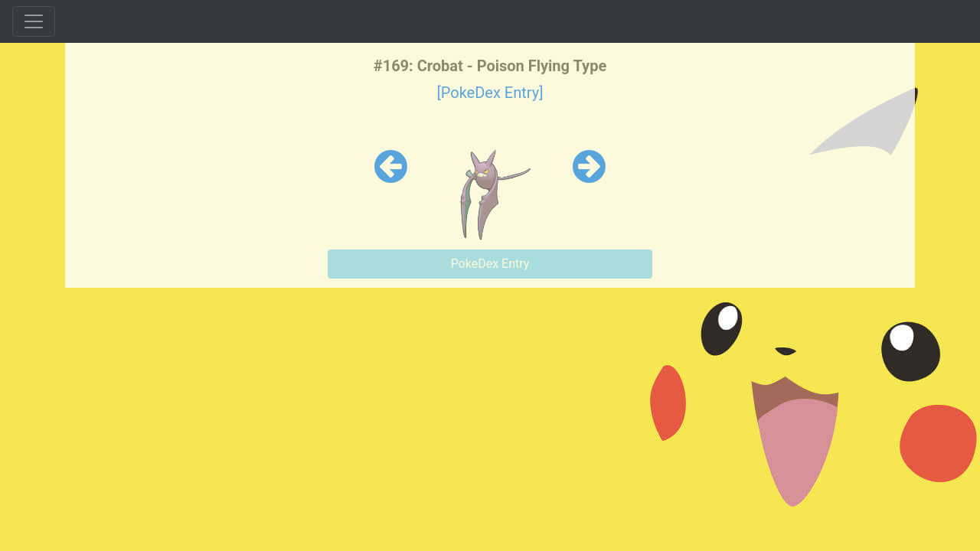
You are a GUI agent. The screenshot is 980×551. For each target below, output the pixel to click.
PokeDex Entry (490, 264)
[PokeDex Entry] (490, 93)
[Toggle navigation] (34, 21)
